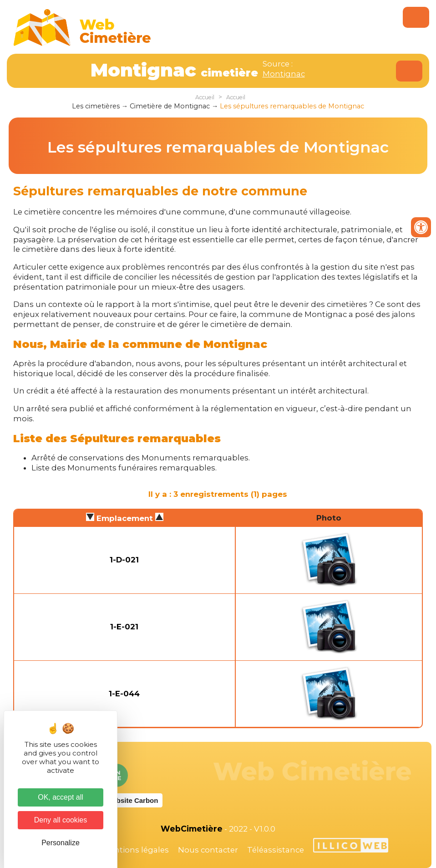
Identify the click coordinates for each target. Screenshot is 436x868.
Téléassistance (276, 850)
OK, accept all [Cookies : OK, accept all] (61, 797)
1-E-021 (124, 627)
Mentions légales (136, 850)
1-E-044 (124, 694)
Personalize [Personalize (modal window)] (61, 843)
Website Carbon (132, 800)
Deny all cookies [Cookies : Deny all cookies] (61, 820)
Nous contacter (208, 850)
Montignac (284, 74)
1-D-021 (124, 560)
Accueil (205, 97)
